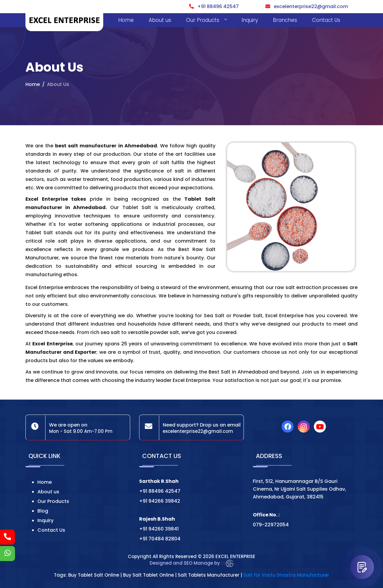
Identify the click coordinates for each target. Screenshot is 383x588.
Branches (285, 20)
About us (160, 20)
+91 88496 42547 (214, 6)
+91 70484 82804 (160, 539)
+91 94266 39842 (160, 501)
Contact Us (326, 20)
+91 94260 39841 (159, 529)
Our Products (206, 20)
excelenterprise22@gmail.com (307, 6)
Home (126, 20)
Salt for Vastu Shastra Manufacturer (286, 575)
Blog (43, 511)
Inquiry (250, 20)
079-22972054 (271, 525)
